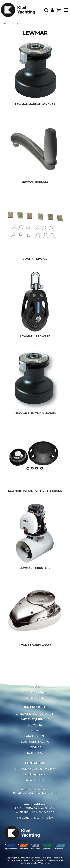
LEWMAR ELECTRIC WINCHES (35, 413)
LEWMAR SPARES (35, 259)
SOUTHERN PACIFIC (35, 742)
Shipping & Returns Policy (35, 818)
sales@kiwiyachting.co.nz (40, 793)
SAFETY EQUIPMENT (35, 719)
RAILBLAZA (35, 753)
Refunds (44, 860)
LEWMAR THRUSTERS (35, 568)
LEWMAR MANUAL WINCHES (35, 104)
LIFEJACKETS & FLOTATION (35, 714)
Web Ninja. (44, 863)
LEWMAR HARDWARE (35, 336)
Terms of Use (31, 860)
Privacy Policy (15, 860)
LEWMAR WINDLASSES (35, 645)
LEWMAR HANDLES (35, 182)
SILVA (35, 731)
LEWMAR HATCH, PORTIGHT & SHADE (35, 491)
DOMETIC (35, 725)
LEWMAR (35, 747)
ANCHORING (35, 736)
